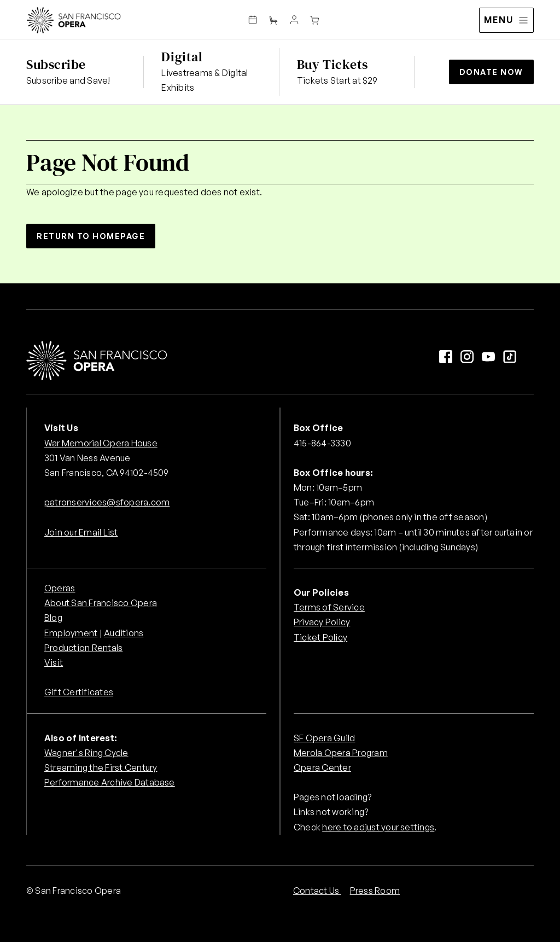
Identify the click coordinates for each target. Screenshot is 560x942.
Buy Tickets (332, 64)
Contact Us (317, 891)
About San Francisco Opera (101, 603)
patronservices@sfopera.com (107, 502)
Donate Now (491, 72)
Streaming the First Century (101, 767)
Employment (71, 633)
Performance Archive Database (110, 782)
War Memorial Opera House (101, 443)
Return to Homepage (91, 236)
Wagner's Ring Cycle (86, 753)
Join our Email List (81, 532)
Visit (54, 662)
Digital (182, 57)
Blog (53, 618)
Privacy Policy (322, 622)
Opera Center (322, 767)
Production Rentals (83, 648)
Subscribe (56, 64)
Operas (60, 588)
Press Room (375, 891)
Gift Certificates (79, 692)
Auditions (124, 633)
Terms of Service (329, 607)
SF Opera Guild (324, 738)
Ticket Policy (320, 637)
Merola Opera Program (341, 753)
